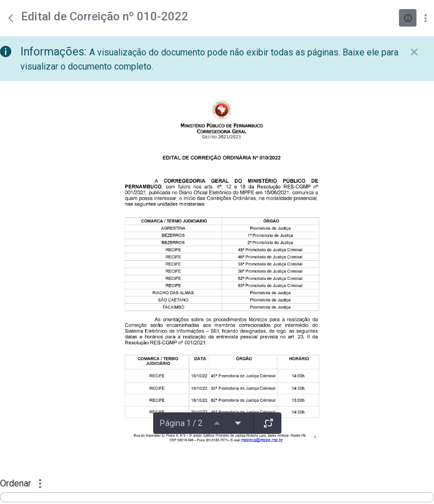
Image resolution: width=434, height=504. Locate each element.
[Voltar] (11, 18)
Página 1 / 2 (181, 423)
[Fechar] (414, 52)
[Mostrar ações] (425, 18)
